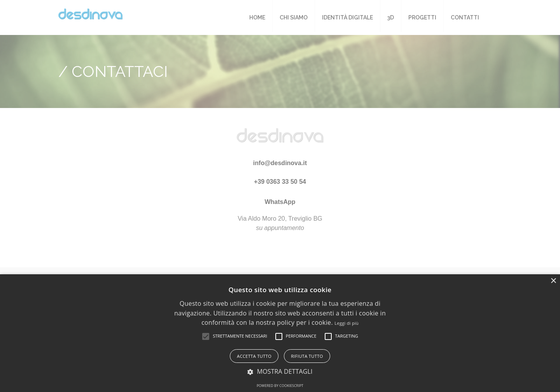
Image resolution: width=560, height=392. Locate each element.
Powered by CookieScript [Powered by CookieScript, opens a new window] (280, 386)
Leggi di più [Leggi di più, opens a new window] (346, 323)
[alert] (280, 333)
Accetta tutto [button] (254, 356)
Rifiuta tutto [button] (307, 356)
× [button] (553, 281)
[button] (206, 336)
